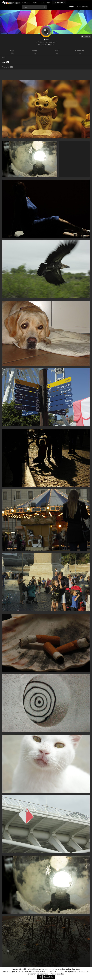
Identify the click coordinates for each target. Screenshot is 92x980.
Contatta (86, 36)
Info (3, 57)
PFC (57, 51)
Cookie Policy (49, 977)
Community (59, 3)
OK (40, 977)
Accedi (70, 7)
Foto (35, 3)
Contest (26, 3)
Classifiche (46, 3)
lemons (51, 45)
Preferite (8, 67)
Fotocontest (11, 3)
